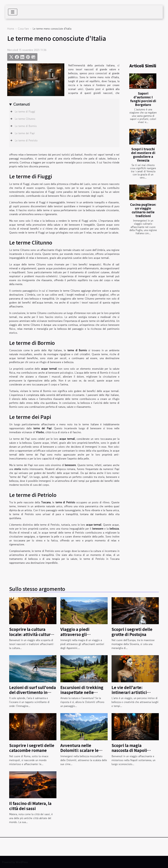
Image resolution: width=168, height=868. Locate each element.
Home (11, 29)
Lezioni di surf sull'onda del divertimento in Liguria (33, 692)
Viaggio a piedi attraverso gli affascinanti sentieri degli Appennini (80, 637)
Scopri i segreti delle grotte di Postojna (132, 632)
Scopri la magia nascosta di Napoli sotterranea (129, 750)
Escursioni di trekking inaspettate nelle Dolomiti (82, 692)
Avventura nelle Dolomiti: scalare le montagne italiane (79, 750)
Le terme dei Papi (25, 133)
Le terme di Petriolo (26, 140)
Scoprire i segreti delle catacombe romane (32, 748)
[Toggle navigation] (13, 12)
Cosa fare (23, 29)
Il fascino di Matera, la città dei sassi (30, 806)
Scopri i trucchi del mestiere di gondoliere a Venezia (143, 155)
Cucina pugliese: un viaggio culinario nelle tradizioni (143, 210)
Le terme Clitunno (25, 119)
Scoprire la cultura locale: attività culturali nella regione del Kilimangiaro (32, 637)
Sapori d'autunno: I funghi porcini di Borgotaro (143, 99)
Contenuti (22, 104)
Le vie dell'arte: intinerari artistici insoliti (129, 692)
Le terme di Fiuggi (25, 111)
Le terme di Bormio (26, 126)
